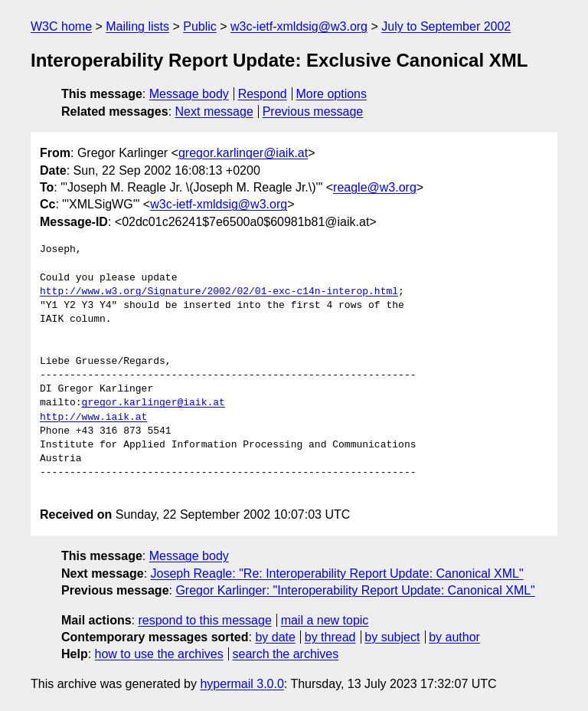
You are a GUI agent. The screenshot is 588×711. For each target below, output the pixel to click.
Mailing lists (137, 26)
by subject (392, 637)
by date (275, 637)
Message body (189, 94)
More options (332, 94)
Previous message (313, 111)
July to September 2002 (446, 26)
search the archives (286, 654)
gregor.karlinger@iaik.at (243, 153)
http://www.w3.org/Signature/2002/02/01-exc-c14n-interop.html (219, 292)
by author (454, 637)
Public (200, 26)
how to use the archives (159, 654)
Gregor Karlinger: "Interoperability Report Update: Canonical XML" (355, 590)
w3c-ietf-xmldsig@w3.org (299, 26)
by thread (330, 637)
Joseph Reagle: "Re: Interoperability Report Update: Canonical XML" (337, 573)
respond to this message (204, 620)
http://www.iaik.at (93, 418)
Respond (263, 94)
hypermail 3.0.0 (242, 684)
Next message (214, 111)
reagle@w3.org (375, 187)
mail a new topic (325, 620)
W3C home (61, 26)
